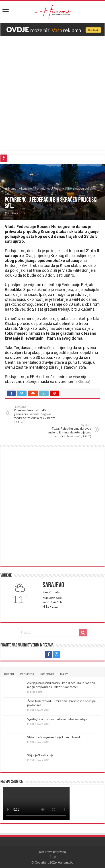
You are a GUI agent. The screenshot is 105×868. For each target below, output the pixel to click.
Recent (9, 674)
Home (11, 188)
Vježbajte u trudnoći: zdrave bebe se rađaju (57, 719)
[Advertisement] (52, 91)
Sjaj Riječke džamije (40, 755)
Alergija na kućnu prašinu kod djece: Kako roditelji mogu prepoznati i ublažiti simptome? (61, 685)
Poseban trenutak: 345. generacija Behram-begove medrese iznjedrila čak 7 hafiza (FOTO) (37, 414)
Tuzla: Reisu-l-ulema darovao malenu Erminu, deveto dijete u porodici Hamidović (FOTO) (68, 431)
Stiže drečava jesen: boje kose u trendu (54, 737)
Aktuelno (25, 188)
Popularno (27, 674)
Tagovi (64, 674)
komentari (47, 674)
